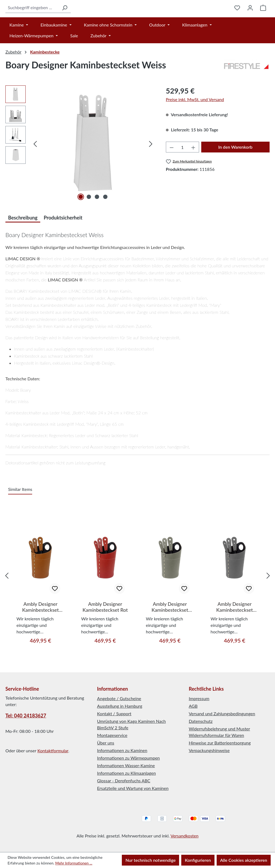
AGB (193, 706)
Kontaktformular (53, 751)
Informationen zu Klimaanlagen (126, 773)
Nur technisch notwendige (150, 860)
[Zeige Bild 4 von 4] (105, 215)
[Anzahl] (182, 165)
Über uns (105, 743)
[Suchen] (51, 17)
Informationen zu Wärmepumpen (128, 758)
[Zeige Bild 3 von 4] (97, 215)
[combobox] (25, 17)
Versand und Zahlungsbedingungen (222, 714)
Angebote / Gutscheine (119, 699)
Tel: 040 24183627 (26, 716)
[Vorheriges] (35, 162)
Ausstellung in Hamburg (120, 706)
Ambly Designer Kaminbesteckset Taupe (170, 625)
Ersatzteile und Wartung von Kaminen (133, 788)
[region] (80, 162)
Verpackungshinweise (209, 751)
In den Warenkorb (235, 165)
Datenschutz (201, 721)
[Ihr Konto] (250, 17)
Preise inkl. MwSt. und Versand (195, 118)
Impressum (199, 699)
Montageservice (112, 735)
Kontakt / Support (114, 714)
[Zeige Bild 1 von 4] (81, 215)
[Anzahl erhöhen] (193, 165)
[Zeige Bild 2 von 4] (89, 215)
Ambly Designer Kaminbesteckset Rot (105, 625)
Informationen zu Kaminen (122, 751)
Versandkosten (184, 836)
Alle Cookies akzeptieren (244, 860)
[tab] (23, 235)
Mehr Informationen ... (74, 863)
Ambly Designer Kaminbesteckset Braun (40, 625)
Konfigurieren (198, 860)
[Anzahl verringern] (172, 165)
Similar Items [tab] (20, 508)
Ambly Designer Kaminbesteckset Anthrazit (235, 625)
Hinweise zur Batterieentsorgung (220, 743)
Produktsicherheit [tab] (63, 236)
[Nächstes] (151, 162)
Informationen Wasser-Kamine (126, 766)
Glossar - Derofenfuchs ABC (124, 781)
